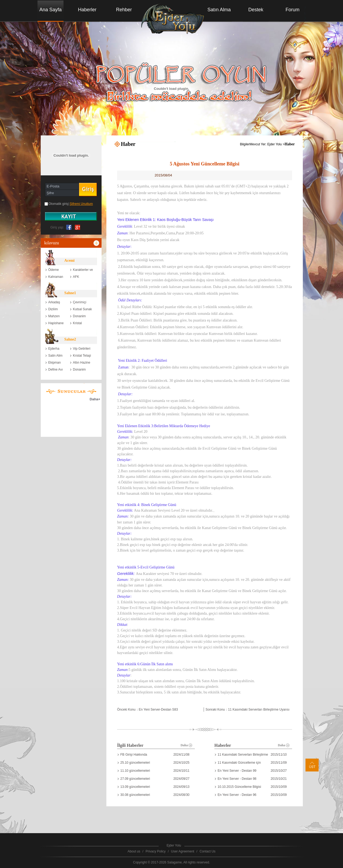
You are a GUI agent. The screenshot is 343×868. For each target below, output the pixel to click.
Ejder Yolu (275, 144)
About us (134, 851)
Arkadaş (54, 302)
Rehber (124, 10)
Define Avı (55, 370)
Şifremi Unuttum (81, 204)
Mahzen (54, 316)
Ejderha (54, 349)
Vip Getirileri (82, 349)
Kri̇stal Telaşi (82, 356)
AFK (76, 277)
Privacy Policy (156, 851)
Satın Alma (219, 10)
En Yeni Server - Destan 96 (237, 795)
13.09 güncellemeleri (135, 787)
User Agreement (183, 851)
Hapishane (56, 323)
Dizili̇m (53, 309)
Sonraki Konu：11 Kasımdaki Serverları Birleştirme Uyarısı (247, 710)
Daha (186, 745)
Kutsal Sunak (82, 309)
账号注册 (71, 216)
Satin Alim (55, 356)
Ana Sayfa (51, 10)
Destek (256, 10)
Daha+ (95, 399)
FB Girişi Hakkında (134, 755)
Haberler (87, 10)
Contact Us (208, 851)
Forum (292, 10)
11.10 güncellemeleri (135, 771)
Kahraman (56, 277)
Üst (312, 765)
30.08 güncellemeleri (135, 795)
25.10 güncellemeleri (135, 763)
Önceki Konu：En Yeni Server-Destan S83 (148, 710)
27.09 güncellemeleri (135, 779)
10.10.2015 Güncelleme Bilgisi (239, 787)
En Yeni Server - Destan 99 (237, 771)
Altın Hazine (82, 363)
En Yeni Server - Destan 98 (237, 779)
